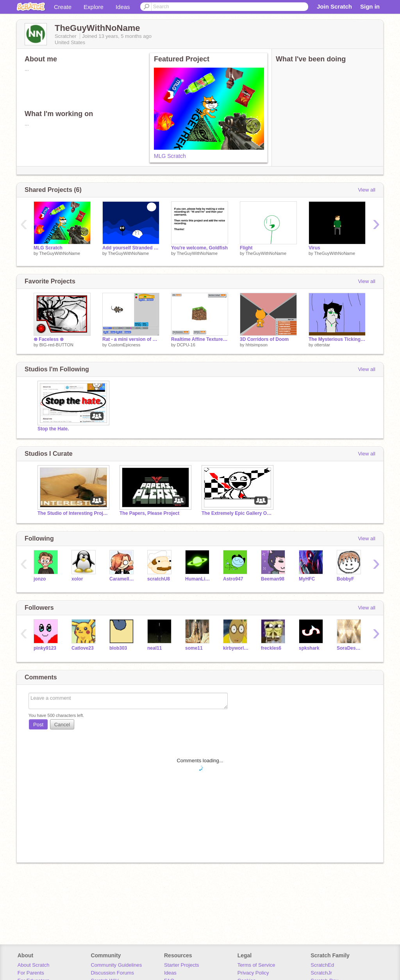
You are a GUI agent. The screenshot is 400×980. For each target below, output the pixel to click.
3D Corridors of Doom (264, 339)
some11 (194, 648)
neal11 (154, 648)
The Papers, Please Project (149, 513)
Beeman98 (273, 579)
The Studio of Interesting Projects (73, 513)
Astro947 (233, 579)
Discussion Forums (112, 973)
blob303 (118, 648)
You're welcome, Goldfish (199, 248)
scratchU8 (159, 579)
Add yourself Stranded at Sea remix (131, 248)
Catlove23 (83, 648)
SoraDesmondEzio (350, 648)
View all (367, 190)
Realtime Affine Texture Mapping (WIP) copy (200, 339)
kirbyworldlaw (236, 648)
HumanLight (198, 579)
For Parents (31, 973)
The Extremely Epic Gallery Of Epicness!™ (237, 513)
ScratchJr (321, 973)
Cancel (62, 725)
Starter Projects (182, 965)
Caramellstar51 (122, 579)
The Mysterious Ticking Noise (337, 339)
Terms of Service (256, 965)
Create (63, 7)
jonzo (40, 579)
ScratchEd (322, 965)
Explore (94, 7)
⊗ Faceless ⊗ (49, 339)
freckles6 (271, 648)
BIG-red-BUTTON (56, 345)
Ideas (123, 7)
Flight (246, 248)
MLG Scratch (170, 156)
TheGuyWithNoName (60, 253)
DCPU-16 (186, 345)
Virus (314, 248)
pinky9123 (45, 648)
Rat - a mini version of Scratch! (131, 339)
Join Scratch (334, 6)
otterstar (322, 345)
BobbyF (346, 579)
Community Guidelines (116, 965)
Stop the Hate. (53, 429)
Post (38, 725)
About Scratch (34, 965)
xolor (77, 579)
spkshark (309, 648)
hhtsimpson (257, 345)
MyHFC (307, 579)
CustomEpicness (124, 345)
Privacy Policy (253, 973)
